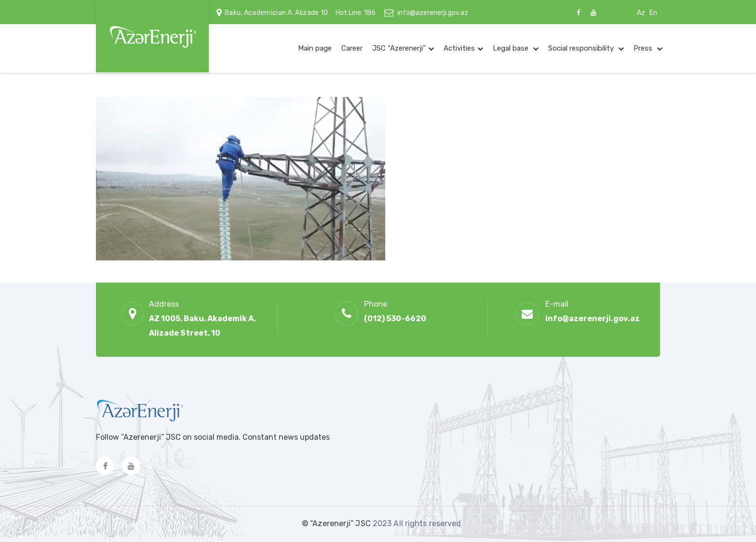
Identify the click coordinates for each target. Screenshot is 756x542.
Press (644, 48)
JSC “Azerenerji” (399, 48)
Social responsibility (582, 48)
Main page (315, 48)
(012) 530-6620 (395, 318)
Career (352, 48)
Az (641, 13)
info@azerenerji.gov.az (433, 13)
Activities (459, 48)
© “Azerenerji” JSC (337, 523)
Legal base (512, 48)
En (653, 13)
